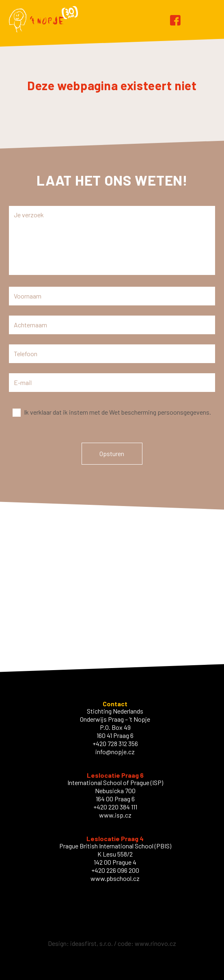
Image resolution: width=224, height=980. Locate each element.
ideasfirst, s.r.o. (92, 943)
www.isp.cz (115, 815)
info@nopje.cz (115, 752)
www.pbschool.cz (115, 878)
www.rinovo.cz (155, 943)
